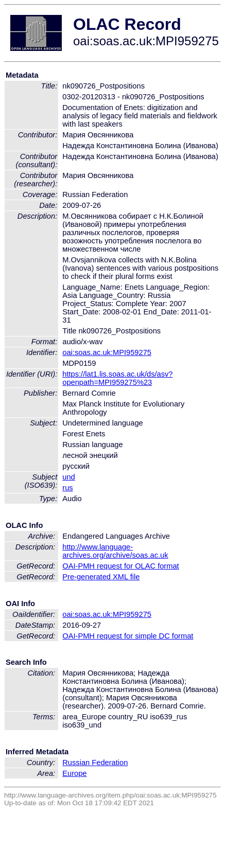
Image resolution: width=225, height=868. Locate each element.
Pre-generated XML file (101, 577)
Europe (74, 773)
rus (67, 488)
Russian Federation (95, 763)
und (68, 477)
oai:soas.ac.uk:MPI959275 (107, 352)
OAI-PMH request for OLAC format (120, 566)
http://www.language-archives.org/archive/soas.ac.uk (115, 551)
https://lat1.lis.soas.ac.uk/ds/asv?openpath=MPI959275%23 (117, 378)
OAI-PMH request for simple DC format (128, 636)
